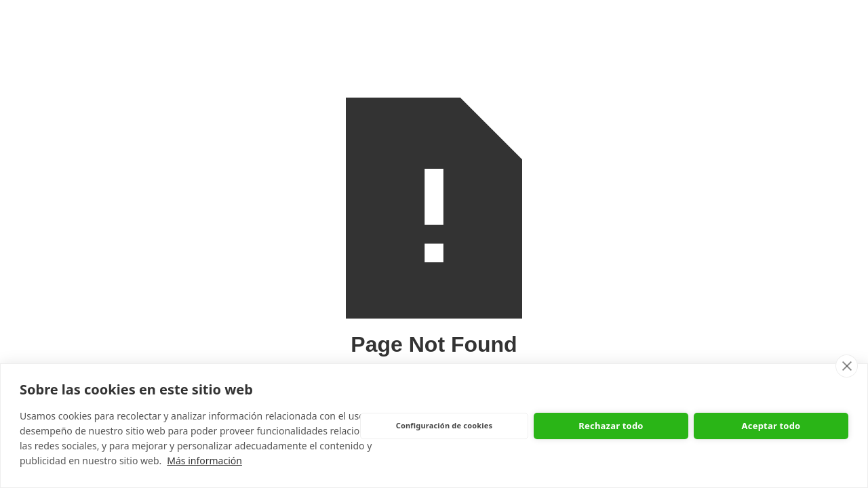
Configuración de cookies (445, 425)
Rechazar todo (611, 426)
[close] (847, 366)
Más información (204, 461)
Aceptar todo (771, 426)
